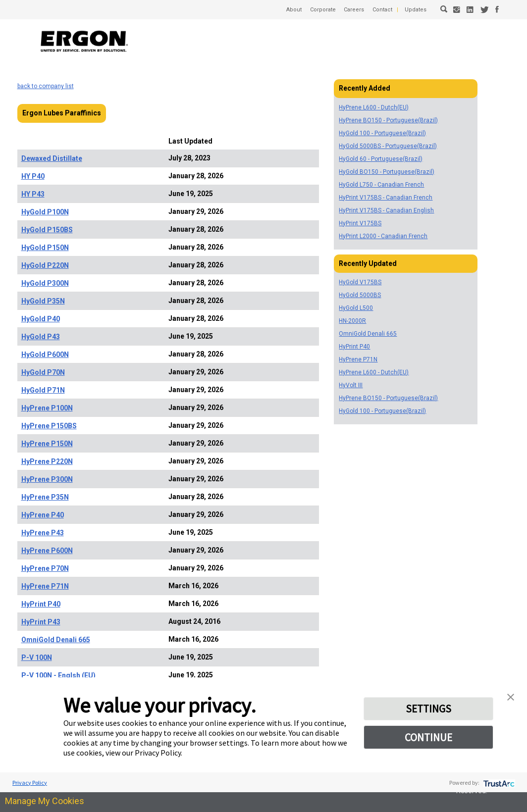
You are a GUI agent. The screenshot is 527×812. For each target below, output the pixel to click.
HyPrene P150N (47, 444)
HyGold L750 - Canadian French (381, 185)
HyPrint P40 (41, 604)
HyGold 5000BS (360, 295)
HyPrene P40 (43, 515)
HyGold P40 (41, 319)
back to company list (46, 86)
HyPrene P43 (43, 533)
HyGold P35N (43, 301)
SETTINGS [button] (429, 710)
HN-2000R (352, 321)
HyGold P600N (45, 355)
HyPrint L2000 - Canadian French (383, 236)
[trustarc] (498, 783)
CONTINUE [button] (428, 741)
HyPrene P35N (45, 497)
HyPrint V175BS (360, 223)
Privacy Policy (30, 783)
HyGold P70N (43, 372)
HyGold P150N (45, 248)
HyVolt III (351, 385)
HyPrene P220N (47, 461)
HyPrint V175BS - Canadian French (386, 198)
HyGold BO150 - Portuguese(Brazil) (387, 172)
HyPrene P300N (47, 479)
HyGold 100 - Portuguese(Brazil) (382, 133)
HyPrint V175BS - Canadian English (386, 210)
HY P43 (33, 194)
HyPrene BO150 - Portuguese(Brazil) (388, 120)
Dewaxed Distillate (52, 158)
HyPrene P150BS (49, 426)
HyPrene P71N (45, 586)
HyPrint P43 (41, 622)
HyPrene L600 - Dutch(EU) (374, 107)
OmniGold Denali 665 (56, 640)
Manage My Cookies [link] (45, 801)
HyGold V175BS (360, 282)
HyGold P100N (45, 212)
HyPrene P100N (47, 408)
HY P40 (33, 176)
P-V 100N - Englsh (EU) (58, 675)
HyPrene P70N (45, 568)
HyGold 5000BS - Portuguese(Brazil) (388, 146)
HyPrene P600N (47, 551)
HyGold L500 (356, 308)
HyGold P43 (41, 337)
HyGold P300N (45, 283)
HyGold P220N (45, 265)
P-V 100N (37, 658)
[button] (511, 696)
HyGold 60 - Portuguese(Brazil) (381, 159)
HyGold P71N (43, 390)
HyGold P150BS (47, 230)
